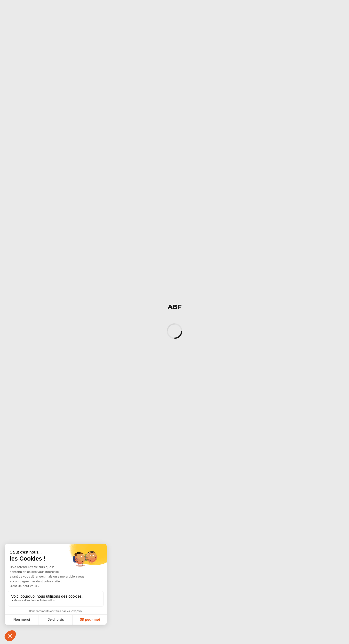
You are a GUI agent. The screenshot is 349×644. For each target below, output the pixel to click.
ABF (175, 307)
